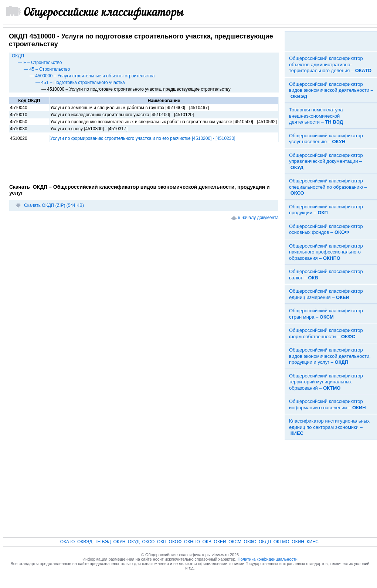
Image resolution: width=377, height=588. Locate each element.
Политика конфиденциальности (268, 559)
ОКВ (207, 542)
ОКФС (250, 542)
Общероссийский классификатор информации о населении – (327, 404)
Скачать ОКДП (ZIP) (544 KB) (54, 205)
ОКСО (148, 542)
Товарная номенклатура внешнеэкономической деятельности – (316, 116)
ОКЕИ (220, 542)
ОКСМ (235, 542)
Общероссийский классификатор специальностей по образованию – (328, 187)
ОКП (162, 542)
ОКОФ (175, 542)
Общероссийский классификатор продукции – (326, 210)
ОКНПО (192, 542)
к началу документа (259, 218)
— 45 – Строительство (47, 69)
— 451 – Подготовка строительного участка (80, 83)
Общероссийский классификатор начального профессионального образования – (326, 252)
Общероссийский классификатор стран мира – (326, 314)
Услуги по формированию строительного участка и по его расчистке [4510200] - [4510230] (143, 138)
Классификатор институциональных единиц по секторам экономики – (329, 427)
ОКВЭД (85, 542)
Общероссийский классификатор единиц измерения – (326, 294)
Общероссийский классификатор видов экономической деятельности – (331, 90)
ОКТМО (281, 542)
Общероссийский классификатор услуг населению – (326, 139)
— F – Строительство (40, 63)
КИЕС (313, 542)
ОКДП (18, 56)
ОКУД (134, 542)
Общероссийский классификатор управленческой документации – (326, 161)
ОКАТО (68, 542)
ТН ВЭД (103, 542)
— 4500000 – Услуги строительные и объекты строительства (92, 76)
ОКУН (120, 542)
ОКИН (298, 542)
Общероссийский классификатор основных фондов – (326, 229)
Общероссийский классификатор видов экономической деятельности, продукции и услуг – (330, 356)
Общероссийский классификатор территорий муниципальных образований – (326, 382)
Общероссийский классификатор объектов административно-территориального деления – (330, 64)
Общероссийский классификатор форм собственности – (326, 333)
